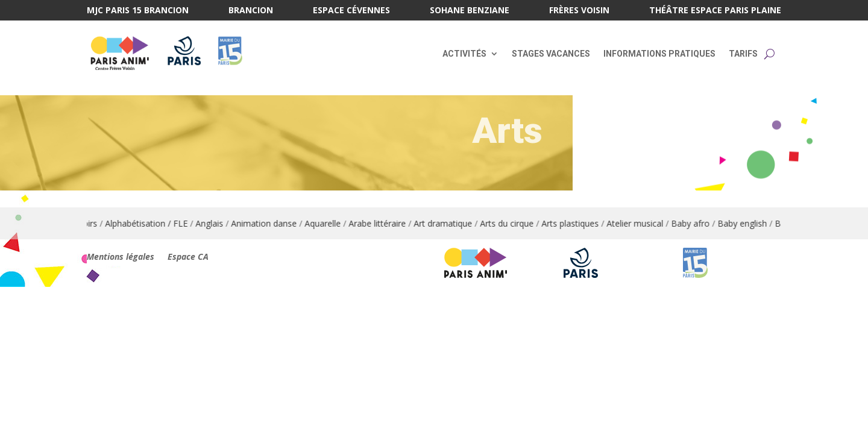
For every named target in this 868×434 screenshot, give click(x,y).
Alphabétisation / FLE (153, 223)
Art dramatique (449, 223)
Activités (464, 54)
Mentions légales (121, 257)
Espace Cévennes (351, 11)
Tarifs (743, 54)
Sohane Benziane (470, 11)
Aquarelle (329, 223)
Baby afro (697, 223)
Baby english (749, 223)
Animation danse (270, 223)
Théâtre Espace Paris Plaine (715, 11)
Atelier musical (641, 223)
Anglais (216, 223)
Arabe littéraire (384, 223)
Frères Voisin (579, 11)
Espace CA (188, 257)
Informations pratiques (659, 54)
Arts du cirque (513, 223)
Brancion (251, 11)
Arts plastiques (577, 223)
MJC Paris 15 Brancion (138, 11)
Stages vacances (551, 54)
